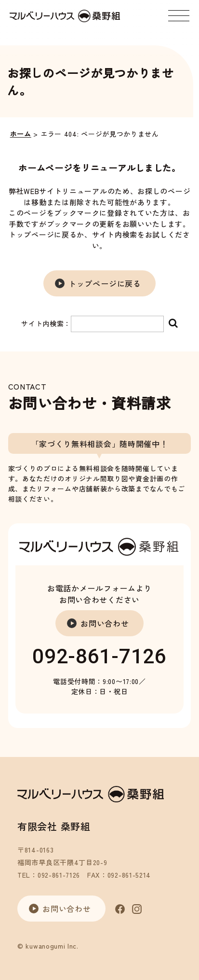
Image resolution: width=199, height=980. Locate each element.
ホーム (21, 134)
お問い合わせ (105, 623)
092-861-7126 (99, 656)
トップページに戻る (105, 283)
